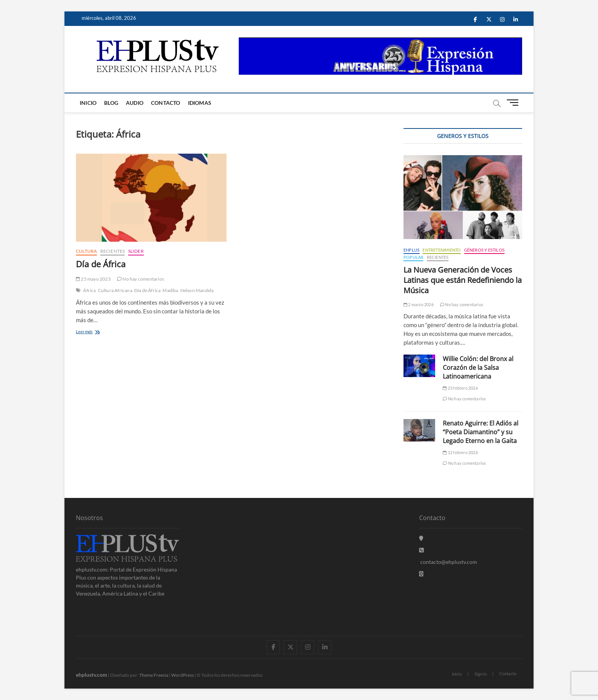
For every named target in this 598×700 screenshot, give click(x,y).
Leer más (90, 332)
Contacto (166, 103)
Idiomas (200, 103)
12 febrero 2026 (460, 452)
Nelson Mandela (197, 290)
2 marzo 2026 (419, 304)
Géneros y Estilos (484, 250)
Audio (135, 103)
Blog (111, 103)
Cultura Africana (115, 290)
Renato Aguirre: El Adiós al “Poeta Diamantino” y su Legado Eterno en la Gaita (481, 432)
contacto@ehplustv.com (448, 562)
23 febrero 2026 (460, 388)
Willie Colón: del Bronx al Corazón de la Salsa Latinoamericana (478, 368)
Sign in (481, 674)
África (89, 290)
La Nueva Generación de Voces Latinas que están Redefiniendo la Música (463, 280)
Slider (136, 251)
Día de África (101, 264)
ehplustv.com (92, 675)
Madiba (170, 290)
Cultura (86, 251)
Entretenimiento (442, 250)
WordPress (182, 675)
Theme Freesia (154, 675)
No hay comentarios (141, 279)
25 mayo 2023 (93, 279)
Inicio (88, 103)
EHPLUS (412, 250)
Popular (413, 257)
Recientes (113, 251)
